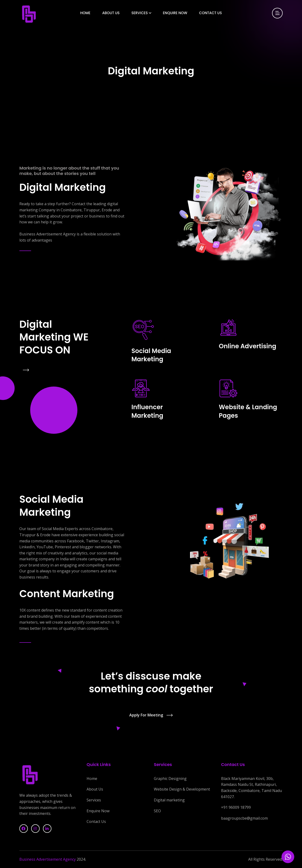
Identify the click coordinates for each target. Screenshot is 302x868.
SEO (157, 811)
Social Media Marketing (151, 355)
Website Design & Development (182, 789)
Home (85, 13)
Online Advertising (248, 346)
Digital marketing (169, 800)
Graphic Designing (170, 779)
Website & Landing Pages (248, 411)
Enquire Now (175, 13)
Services (140, 13)
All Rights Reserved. (265, 859)
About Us (111, 13)
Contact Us (210, 13)
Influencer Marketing (147, 411)
